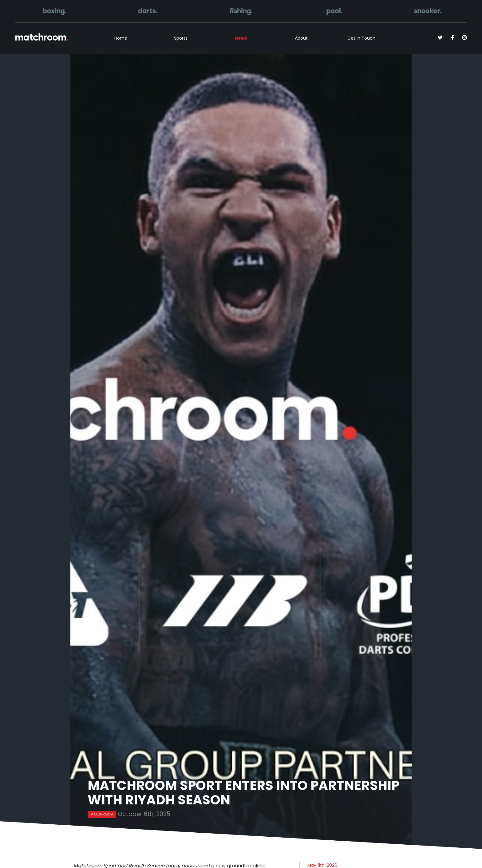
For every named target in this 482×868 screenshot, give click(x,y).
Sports (181, 38)
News (241, 38)
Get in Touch (361, 38)
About (301, 38)
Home (121, 38)
